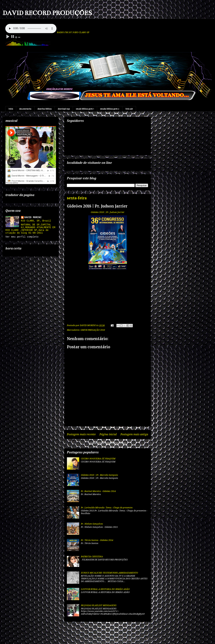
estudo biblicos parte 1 (85, 109)
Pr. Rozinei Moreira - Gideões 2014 (98, 491)
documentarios (25, 109)
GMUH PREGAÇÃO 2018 (93, 330)
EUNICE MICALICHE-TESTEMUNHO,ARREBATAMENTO (109, 573)
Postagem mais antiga (134, 434)
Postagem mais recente (81, 434)
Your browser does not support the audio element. (31, 28)
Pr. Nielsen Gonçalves (92, 524)
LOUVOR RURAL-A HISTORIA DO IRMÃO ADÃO (105, 589)
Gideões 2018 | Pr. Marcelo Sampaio (99, 475)
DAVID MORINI (33, 217)
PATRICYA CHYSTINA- (92, 557)
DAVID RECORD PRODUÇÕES (47, 13)
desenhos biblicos (45, 109)
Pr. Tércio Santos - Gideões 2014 (97, 540)
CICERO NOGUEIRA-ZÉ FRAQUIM (98, 459)
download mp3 (64, 109)
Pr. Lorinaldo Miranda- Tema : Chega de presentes (107, 508)
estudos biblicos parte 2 (110, 109)
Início (11, 109)
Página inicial (108, 434)
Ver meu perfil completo (22, 237)
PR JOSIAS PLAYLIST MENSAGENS (99, 605)
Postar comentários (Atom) (112, 443)
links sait (129, 109)
